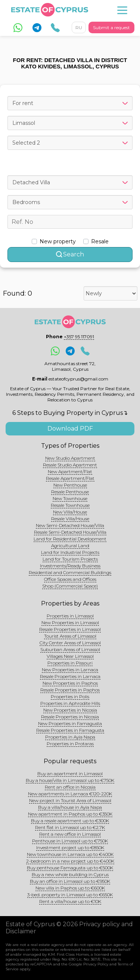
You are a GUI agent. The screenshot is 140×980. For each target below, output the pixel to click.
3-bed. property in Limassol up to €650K (70, 895)
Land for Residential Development (70, 539)
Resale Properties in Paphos (70, 690)
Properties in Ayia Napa (70, 737)
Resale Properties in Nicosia (70, 717)
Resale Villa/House (70, 519)
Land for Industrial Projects (70, 552)
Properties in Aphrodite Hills (70, 703)
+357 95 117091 (79, 337)
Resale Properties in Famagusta (70, 730)
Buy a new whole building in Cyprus (70, 874)
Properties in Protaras (70, 744)
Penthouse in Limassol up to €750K (70, 841)
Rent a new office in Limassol (70, 834)
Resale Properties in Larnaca (70, 676)
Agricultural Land (70, 546)
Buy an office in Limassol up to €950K (70, 881)
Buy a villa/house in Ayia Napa (70, 807)
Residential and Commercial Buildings (70, 572)
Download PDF (70, 429)
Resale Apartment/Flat (70, 478)
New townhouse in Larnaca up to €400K (70, 854)
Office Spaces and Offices (70, 579)
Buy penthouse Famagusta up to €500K (70, 868)
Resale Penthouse (70, 492)
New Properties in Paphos (70, 683)
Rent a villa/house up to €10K (70, 901)
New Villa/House (70, 512)
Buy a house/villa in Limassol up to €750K (70, 780)
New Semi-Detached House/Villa (70, 525)
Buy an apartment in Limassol (70, 773)
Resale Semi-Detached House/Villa (70, 532)
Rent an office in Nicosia (70, 787)
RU (79, 27)
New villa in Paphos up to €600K (70, 888)
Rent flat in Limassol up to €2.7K (70, 827)
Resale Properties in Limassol (70, 629)
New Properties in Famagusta (70, 723)
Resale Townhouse (70, 505)
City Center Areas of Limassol (70, 643)
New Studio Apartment (70, 458)
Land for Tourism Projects (70, 559)
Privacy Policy (96, 964)
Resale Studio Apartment (70, 465)
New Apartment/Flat (70, 471)
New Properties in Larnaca (70, 670)
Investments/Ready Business (70, 566)
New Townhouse (70, 498)
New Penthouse (70, 485)
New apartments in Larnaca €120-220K (70, 794)
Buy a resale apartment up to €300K (70, 821)
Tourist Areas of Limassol (70, 636)
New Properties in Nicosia (70, 710)
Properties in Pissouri (70, 663)
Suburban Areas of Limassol (70, 649)
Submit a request (111, 27)
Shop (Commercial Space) (70, 586)
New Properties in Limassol (70, 622)
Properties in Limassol (70, 616)
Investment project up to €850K (70, 848)
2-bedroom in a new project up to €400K (70, 861)
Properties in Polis (70, 697)
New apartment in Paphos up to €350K (70, 814)
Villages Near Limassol (70, 656)
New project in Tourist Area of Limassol (70, 800)
